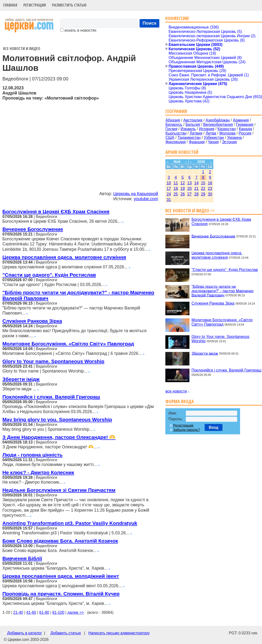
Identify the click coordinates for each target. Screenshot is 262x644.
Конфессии (177, 18)
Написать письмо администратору (119, 633)
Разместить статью (69, 5)
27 (189, 194)
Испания (207, 129)
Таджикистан (189, 138)
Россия (245, 133)
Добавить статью (66, 633)
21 (196, 189)
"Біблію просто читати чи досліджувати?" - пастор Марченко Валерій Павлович (222, 291)
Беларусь (174, 125)
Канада (245, 129)
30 (210, 194)
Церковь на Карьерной (136, 194)
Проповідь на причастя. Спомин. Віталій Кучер (61, 594)
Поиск (149, 23)
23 (210, 189)
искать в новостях (78, 30)
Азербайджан (218, 120)
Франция (197, 142)
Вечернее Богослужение (33, 229)
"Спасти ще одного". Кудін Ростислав (49, 275)
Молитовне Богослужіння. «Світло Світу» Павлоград (68, 344)
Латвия (196, 133)
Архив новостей (182, 152)
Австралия (193, 120)
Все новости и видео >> (190, 211)
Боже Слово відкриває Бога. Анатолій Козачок (60, 541)
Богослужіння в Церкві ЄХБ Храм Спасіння (56, 211)
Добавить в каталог (24, 633)
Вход (214, 427)
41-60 (31, 612)
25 (176, 194)
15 (203, 183)
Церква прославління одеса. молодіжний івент (61, 576)
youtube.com (146, 199)
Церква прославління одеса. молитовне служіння (64, 257)
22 (203, 189)
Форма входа (180, 401)
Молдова (227, 133)
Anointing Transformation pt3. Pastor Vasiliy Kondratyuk (70, 523)
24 (169, 194)
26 (183, 194)
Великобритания (218, 125)
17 (169, 189)
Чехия (213, 142)
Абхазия (173, 120)
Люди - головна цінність (32, 455)
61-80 (44, 612)
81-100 (58, 612)
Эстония (229, 142)
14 (196, 183)
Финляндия (175, 142)
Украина (234, 138)
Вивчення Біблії (22, 558)
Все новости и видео (22, 49)
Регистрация (35, 5)
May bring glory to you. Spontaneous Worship (57, 419)
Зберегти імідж (21, 379)
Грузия (171, 129)
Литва (211, 133)
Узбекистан (214, 138)
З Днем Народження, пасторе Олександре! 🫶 (59, 437)
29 (203, 194)
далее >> (76, 612)
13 (189, 183)
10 (169, 183)
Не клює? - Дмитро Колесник (38, 472)
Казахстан (227, 129)
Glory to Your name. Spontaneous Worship (53, 361)
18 (176, 189)
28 (196, 194)
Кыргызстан (176, 133)
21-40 (18, 612)
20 (189, 189)
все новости (176, 391)
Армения (241, 120)
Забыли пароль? (186, 430)
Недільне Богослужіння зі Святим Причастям (59, 490)
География (176, 111)
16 (210, 183)
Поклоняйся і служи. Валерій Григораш (51, 397)
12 (183, 183)
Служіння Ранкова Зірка (32, 321)
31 (169, 200)
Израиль (188, 129)
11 (176, 183)
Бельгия (193, 125)
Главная (10, 5)
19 (183, 189)
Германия (245, 125)
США (170, 138)
